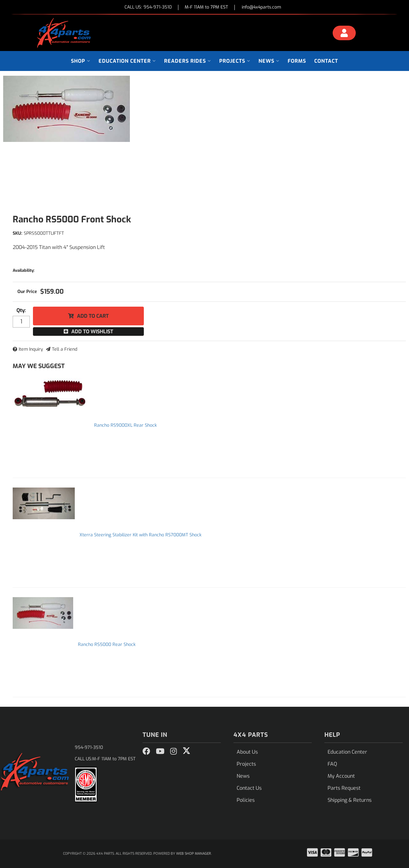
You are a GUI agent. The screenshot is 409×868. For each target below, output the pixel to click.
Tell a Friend (65, 349)
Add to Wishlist (92, 332)
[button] (81, 61)
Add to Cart (93, 316)
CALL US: (148, 7)
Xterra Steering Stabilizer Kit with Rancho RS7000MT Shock (141, 535)
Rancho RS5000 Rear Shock (107, 645)
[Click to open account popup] (344, 34)
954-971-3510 (89, 747)
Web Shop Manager (194, 854)
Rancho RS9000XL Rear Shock (125, 425)
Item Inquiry (31, 349)
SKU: (17, 233)
